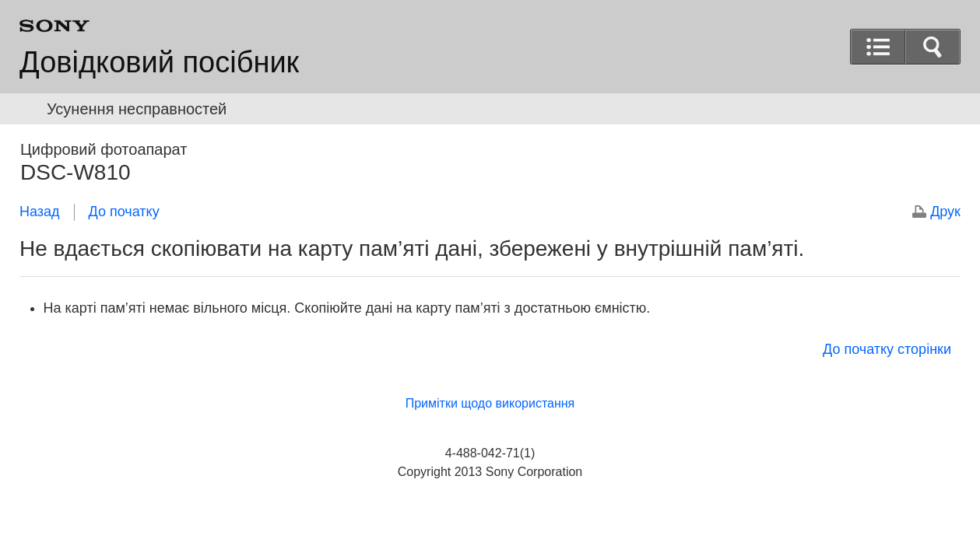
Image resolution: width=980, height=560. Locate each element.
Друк (945, 212)
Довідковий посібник (159, 62)
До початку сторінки (887, 349)
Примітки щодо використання (490, 403)
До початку (124, 212)
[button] (933, 47)
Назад (40, 212)
